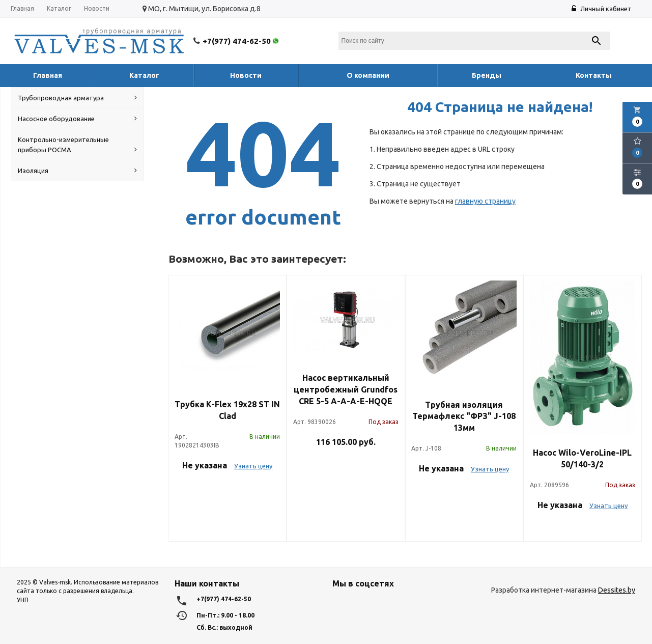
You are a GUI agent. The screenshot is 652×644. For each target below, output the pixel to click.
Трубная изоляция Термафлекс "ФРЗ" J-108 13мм (464, 416)
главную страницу (485, 201)
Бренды (487, 75)
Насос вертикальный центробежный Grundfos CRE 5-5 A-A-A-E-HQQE (346, 389)
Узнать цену (253, 466)
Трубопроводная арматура (77, 98)
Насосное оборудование (77, 119)
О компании (368, 75)
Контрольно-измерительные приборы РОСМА (77, 145)
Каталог (59, 8)
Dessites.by (617, 590)
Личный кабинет (602, 9)
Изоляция (77, 171)
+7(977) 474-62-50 (242, 41)
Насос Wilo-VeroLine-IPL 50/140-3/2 (582, 458)
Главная (22, 8)
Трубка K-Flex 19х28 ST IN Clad (227, 410)
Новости (97, 8)
